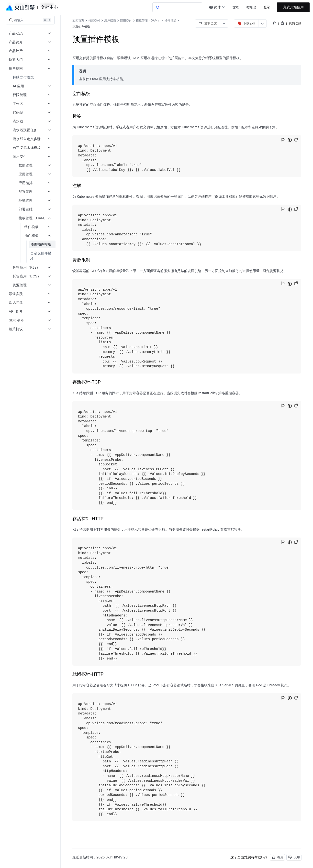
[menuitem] (31, 77)
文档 (236, 7)
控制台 (251, 7)
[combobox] (217, 7)
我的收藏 (295, 23)
